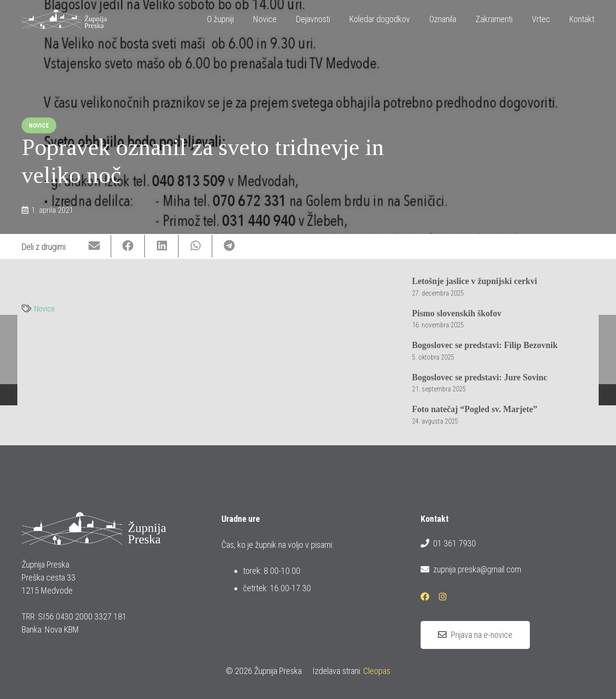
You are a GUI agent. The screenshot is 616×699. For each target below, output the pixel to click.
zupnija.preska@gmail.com (471, 570)
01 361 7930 (448, 544)
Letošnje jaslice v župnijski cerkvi (475, 281)
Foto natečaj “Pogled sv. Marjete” (475, 409)
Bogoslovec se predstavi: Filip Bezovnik (485, 345)
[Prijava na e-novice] (475, 635)
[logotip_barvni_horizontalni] (64, 19)
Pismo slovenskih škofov (457, 313)
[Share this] (128, 246)
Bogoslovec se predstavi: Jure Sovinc (480, 377)
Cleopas (377, 671)
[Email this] (94, 246)
